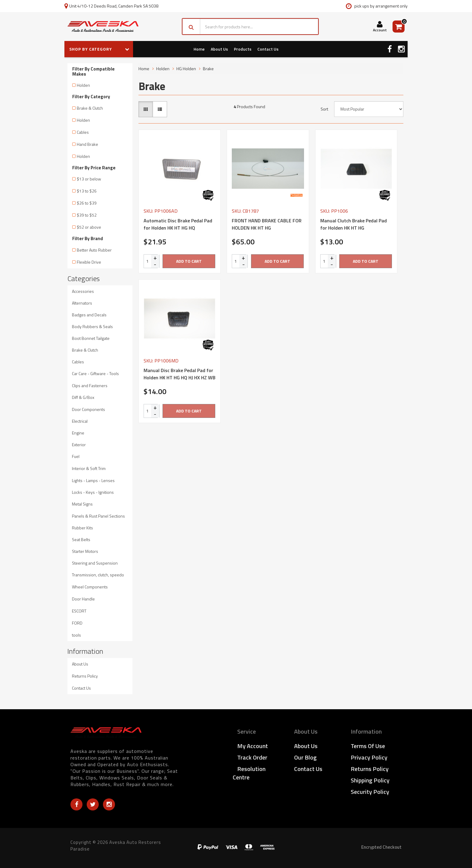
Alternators (82, 303)
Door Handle (83, 599)
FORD (77, 623)
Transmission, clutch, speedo (98, 575)
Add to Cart (189, 261)
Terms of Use (368, 746)
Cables (83, 132)
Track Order (252, 757)
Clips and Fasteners (90, 385)
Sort (324, 109)
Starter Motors (85, 551)
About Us (219, 49)
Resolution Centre (249, 773)
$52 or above (89, 227)
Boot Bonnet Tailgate (91, 338)
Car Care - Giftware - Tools (95, 373)
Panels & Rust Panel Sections (98, 516)
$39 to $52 (87, 215)
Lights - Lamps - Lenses (93, 480)
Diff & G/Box (83, 397)
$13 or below (89, 179)
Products (243, 49)
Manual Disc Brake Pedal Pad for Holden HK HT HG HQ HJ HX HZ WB (180, 374)
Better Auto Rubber (94, 250)
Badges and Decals (89, 315)
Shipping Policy (370, 780)
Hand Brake (87, 144)
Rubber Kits (82, 528)
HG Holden (186, 69)
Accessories (83, 291)
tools (76, 635)
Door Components (88, 409)
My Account (253, 746)
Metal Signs (82, 504)
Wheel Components (90, 587)
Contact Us (268, 49)
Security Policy (370, 792)
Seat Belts (81, 539)
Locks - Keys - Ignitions (93, 492)
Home (199, 49)
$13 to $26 (87, 191)
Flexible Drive (89, 262)
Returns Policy (85, 676)
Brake (208, 69)
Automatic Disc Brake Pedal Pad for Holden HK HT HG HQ (178, 224)
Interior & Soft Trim (89, 468)
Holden (83, 85)
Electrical (80, 421)
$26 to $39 (87, 203)
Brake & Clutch (90, 108)
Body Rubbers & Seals (92, 326)
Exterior (79, 445)
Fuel (76, 456)
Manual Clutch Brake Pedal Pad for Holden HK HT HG (354, 224)
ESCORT (79, 611)
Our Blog (305, 757)
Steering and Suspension (95, 563)
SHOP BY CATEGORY (99, 49)
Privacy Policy (369, 757)
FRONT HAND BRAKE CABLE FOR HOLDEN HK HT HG (267, 224)
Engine (78, 433)
